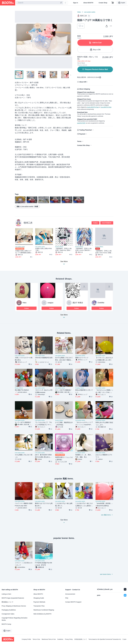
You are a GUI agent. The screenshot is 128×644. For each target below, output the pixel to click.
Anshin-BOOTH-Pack (93, 107)
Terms (79, 141)
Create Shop (103, 3)
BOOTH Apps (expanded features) (13, 598)
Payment (82, 134)
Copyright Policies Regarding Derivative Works (15, 619)
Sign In (76, 3)
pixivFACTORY (81, 123)
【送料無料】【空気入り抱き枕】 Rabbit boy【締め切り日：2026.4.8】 (63, 249)
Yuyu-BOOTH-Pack (106, 107)
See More (64, 317)
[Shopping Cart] (113, 3)
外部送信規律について (81, 639)
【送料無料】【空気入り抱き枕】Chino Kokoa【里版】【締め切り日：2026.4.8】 (104, 252)
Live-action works (90, 12)
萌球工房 (28, 223)
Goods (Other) (59, 247)
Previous (17, 40)
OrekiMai (101, 303)
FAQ (67, 598)
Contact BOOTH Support (73, 602)
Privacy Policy (69, 639)
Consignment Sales (8, 614)
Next (71, 40)
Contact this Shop (83, 145)
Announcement (70, 594)
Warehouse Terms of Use (49, 639)
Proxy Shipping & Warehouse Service (14, 606)
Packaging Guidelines (9, 610)
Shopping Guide (39, 598)
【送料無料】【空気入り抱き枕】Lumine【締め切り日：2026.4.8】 (83, 249)
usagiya (50, 303)
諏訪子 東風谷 (78, 303)
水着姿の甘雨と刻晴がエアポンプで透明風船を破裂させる (23, 252)
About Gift (83, 82)
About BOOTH (88, 3)
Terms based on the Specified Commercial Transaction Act (105, 639)
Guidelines (60, 639)
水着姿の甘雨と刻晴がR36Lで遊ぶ (44, 249)
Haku (25, 303)
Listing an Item (6, 594)
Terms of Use (36, 639)
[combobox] (40, 3)
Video (79, 12)
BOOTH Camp (6, 624)
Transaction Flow (39, 606)
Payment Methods (39, 602)
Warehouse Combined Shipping (44, 610)
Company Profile (26, 639)
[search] (61, 3)
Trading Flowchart (86, 130)
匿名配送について (7, 602)
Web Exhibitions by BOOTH (42, 614)
